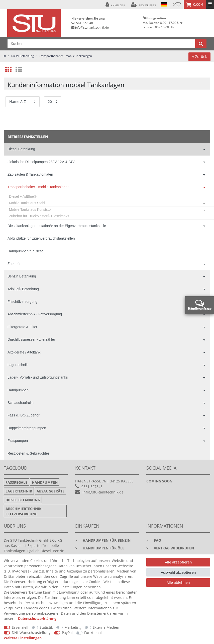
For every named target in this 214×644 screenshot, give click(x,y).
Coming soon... (161, 481)
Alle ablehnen (178, 582)
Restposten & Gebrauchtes (29, 453)
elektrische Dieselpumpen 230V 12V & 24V (41, 162)
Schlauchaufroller (21, 403)
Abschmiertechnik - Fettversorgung (35, 314)
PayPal (67, 633)
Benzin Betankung (22, 276)
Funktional (93, 633)
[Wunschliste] (177, 4)
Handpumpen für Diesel (26, 251)
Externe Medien (106, 627)
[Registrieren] (143, 5)
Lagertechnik (18, 365)
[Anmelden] (115, 5)
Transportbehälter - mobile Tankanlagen (65, 56)
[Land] (164, 5)
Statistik (46, 627)
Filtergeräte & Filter (22, 327)
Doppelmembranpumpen (27, 428)
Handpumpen (18, 390)
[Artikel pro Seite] (53, 101)
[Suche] (201, 44)
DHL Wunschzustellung (31, 633)
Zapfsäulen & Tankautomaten (30, 174)
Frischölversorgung (22, 302)
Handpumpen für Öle (100, 548)
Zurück (199, 57)
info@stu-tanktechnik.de (92, 27)
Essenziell (20, 627)
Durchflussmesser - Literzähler (31, 339)
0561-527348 (84, 23)
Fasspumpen (18, 441)
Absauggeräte (50, 491)
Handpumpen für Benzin (103, 540)
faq (154, 540)
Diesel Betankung (22, 56)
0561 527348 (92, 487)
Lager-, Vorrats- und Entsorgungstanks (38, 377)
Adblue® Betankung (23, 289)
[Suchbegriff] (101, 44)
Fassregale (16, 482)
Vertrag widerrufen (170, 548)
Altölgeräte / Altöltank (24, 352)
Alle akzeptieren (178, 562)
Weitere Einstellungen (23, 638)
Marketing (73, 627)
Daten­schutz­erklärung (37, 619)
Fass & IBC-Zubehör (24, 415)
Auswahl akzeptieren (178, 572)
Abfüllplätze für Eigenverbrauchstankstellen (41, 238)
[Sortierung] (23, 101)
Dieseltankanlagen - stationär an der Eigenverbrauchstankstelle (57, 226)
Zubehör (14, 264)
